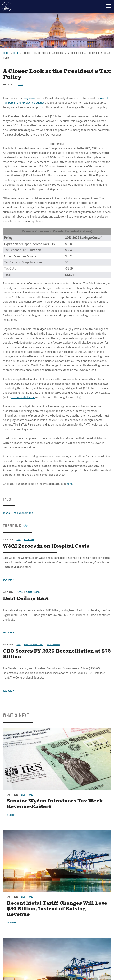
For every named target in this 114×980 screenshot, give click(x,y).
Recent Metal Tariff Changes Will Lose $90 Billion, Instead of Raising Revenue (57, 909)
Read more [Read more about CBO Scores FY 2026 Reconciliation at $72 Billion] (7, 691)
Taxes (31, 795)
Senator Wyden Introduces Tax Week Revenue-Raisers (55, 804)
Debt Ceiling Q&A (26, 599)
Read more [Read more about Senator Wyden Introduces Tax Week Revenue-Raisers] (11, 815)
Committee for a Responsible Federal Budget (7, 7)
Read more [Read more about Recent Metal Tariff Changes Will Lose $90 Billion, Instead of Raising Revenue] (11, 923)
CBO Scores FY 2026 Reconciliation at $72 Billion (57, 654)
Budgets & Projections (34, 645)
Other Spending (53, 645)
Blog (19, 645)
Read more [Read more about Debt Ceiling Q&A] (7, 633)
